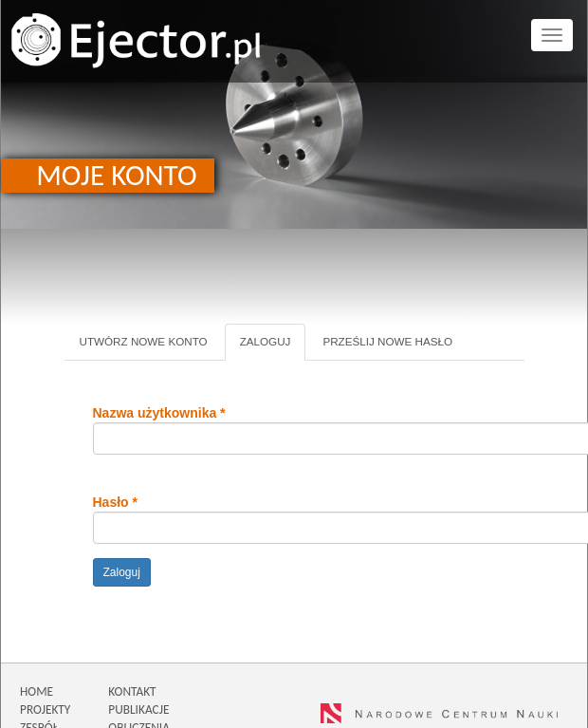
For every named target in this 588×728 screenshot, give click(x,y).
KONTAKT (132, 691)
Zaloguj (273, 347)
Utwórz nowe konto (144, 341)
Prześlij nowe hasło (387, 341)
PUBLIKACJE (138, 709)
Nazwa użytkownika (159, 413)
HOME (37, 691)
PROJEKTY (45, 709)
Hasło (115, 502)
